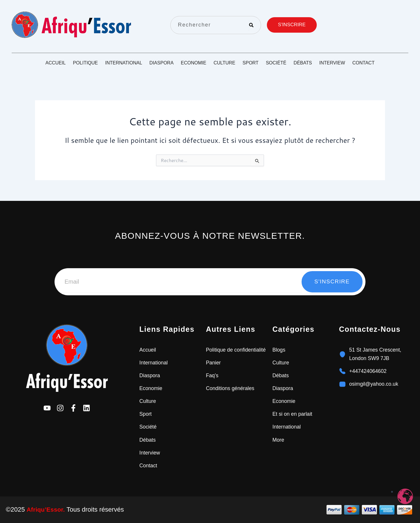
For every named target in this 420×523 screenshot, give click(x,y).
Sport (251, 63)
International (124, 63)
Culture (224, 63)
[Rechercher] (251, 25)
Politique (85, 63)
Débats (303, 63)
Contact (363, 63)
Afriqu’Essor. (47, 509)
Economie (194, 63)
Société (276, 63)
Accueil (56, 63)
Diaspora (161, 63)
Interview (332, 63)
